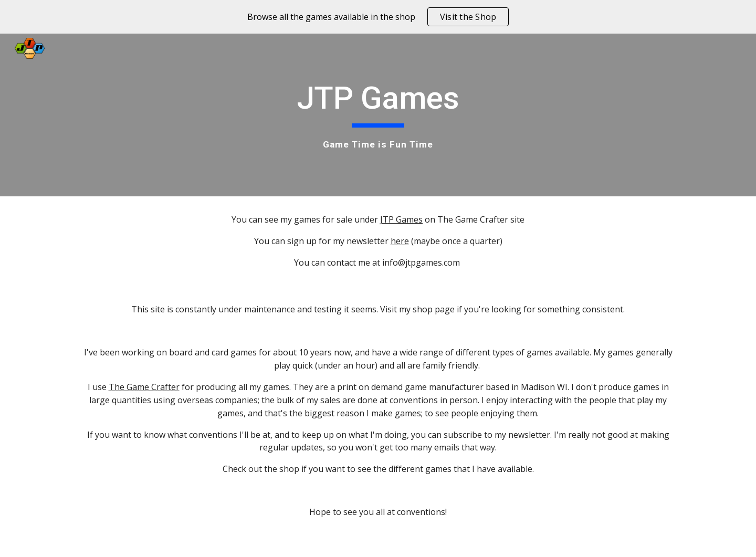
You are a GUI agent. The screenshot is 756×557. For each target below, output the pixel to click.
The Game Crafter (144, 387)
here (400, 241)
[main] (378, 115)
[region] (378, 17)
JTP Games (401, 219)
